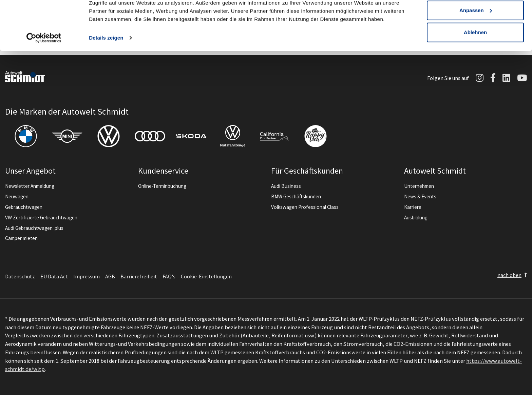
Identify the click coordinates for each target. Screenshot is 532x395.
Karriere (413, 207)
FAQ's (169, 276)
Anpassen (476, 40)
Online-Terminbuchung (162, 186)
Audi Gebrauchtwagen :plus (34, 228)
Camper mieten (21, 238)
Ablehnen (475, 62)
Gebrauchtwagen (24, 207)
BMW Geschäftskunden (296, 196)
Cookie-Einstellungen (206, 276)
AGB (110, 276)
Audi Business (286, 186)
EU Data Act (54, 276)
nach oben (509, 275)
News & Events (420, 196)
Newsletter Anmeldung (30, 186)
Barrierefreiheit (139, 276)
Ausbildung (416, 218)
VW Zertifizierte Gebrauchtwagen (41, 218)
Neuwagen (17, 196)
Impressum (87, 276)
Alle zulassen (475, 18)
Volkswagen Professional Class (305, 207)
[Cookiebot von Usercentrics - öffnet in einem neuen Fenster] (44, 68)
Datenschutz (20, 276)
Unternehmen (419, 186)
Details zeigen (106, 68)
